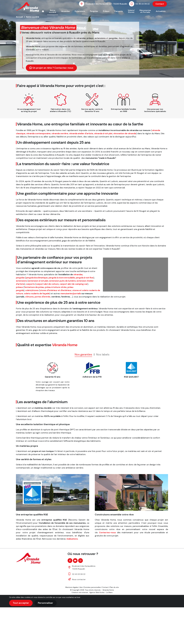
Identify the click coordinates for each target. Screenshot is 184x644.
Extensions (80, 11)
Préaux (106, 11)
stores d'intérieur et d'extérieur (56, 290)
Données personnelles (92, 587)
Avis (81, 587)
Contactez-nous (107, 532)
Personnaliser (45, 603)
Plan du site (114, 587)
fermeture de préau (34, 287)
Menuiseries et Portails (145, 11)
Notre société (53, 11)
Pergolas (94, 11)
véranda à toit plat (103, 133)
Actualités (161, 11)
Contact (160, 4)
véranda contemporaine (38, 133)
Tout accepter (21, 603)
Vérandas (65, 11)
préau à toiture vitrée (56, 287)
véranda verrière (60, 133)
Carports (119, 11)
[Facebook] (70, 561)
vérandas (78, 274)
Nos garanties (83, 354)
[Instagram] (80, 561)
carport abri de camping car (74, 284)
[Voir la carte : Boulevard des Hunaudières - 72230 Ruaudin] (104, 4)
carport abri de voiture (47, 284)
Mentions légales (72, 587)
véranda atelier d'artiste (81, 133)
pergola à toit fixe (85, 278)
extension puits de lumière (62, 281)
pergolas (20, 278)
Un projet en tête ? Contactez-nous (51, 68)
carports (30, 284)
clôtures (29, 297)
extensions (21, 281)
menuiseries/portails (71, 294)
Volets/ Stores (131, 11)
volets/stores (32, 290)
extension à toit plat (38, 281)
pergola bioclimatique (37, 278)
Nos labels (103, 354)
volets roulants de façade (37, 294)
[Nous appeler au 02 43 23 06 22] (140, 4)
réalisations (72, 539)
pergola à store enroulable (62, 278)
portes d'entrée (42, 297)
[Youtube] (75, 561)
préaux (19, 287)
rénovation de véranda (125, 133)
